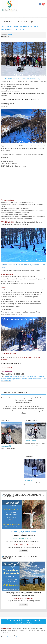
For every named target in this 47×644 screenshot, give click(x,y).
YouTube (44, 4)
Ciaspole (10, 34)
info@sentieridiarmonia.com (38, 379)
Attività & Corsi (12, 20)
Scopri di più (23, 551)
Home (5, 20)
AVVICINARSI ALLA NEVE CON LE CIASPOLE (30, 20)
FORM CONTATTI (6, 381)
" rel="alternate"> (33, 379)
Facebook (40, 4)
